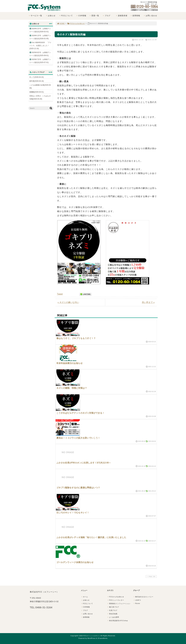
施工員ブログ (113, 607)
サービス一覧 (35, 16)
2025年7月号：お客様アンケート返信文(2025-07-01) (40, 61)
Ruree (137, 603)
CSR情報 (81, 16)
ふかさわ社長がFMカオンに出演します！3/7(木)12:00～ (84, 463)
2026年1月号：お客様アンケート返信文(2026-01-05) (40, 37)
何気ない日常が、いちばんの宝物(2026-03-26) (40, 97)
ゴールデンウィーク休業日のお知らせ (75, 562)
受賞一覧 (94, 16)
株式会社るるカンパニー (143, 597)
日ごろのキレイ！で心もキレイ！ (73, 513)
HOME (61, 23)
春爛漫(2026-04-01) (37, 92)
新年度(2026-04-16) (37, 81)
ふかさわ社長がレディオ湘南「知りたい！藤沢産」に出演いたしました (91, 537)
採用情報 (135, 16)
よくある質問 (113, 617)
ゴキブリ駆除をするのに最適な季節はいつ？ (78, 488)
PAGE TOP (151, 576)
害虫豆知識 (112, 614)
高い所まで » (148, 302)
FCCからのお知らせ (76, 23)
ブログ (106, 16)
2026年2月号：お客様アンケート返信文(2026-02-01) (40, 30)
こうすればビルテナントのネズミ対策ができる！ (80, 413)
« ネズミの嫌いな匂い (68, 302)
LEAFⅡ (137, 600)
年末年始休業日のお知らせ (69, 363)
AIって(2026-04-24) (37, 77)
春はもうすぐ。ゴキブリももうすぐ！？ (76, 338)
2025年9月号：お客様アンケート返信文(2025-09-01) (40, 54)
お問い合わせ (150, 16)
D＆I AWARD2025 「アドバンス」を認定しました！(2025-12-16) (40, 46)
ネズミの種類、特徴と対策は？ (72, 388)
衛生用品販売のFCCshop (118, 621)
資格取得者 (122, 16)
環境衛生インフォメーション (119, 604)
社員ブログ (112, 610)
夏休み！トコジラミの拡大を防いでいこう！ (78, 438)
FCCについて (66, 16)
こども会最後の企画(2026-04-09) (40, 87)
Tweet (60, 294)
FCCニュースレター (116, 600)
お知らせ (51, 16)
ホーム (84, 597)
